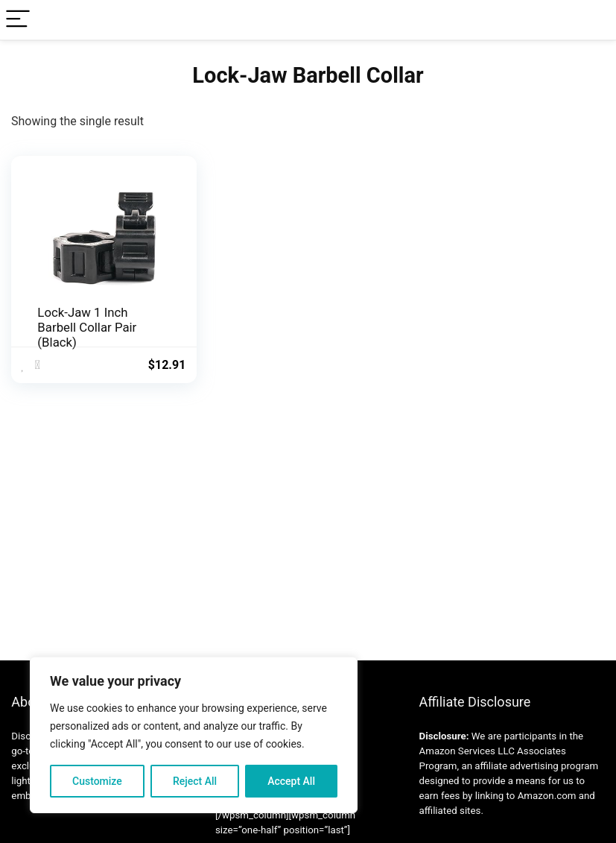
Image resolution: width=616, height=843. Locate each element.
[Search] (593, 20)
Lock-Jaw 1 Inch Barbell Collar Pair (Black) (87, 327)
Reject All (195, 781)
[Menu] (18, 20)
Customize (97, 781)
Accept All (291, 781)
